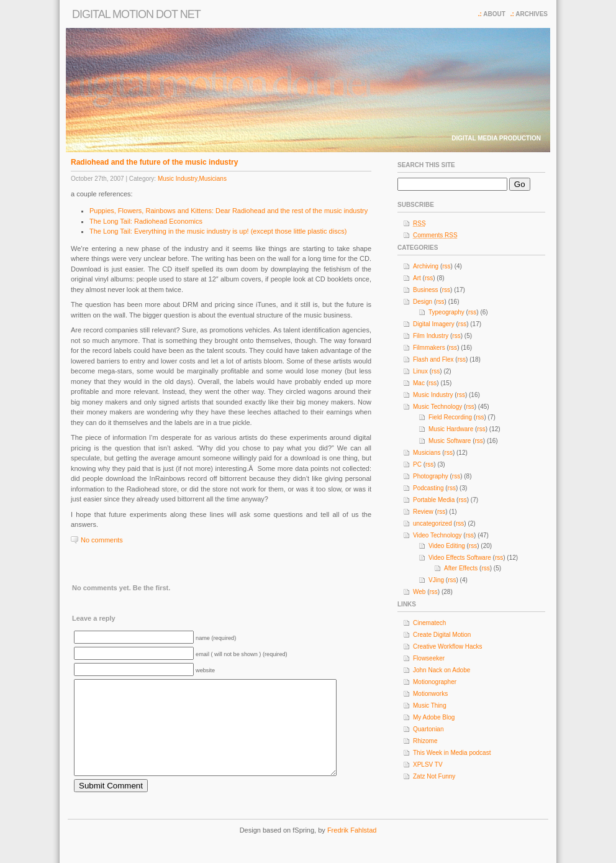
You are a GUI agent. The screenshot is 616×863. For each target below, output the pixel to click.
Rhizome (425, 741)
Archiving (426, 266)
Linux (420, 371)
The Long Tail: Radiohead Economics (146, 221)
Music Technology (437, 407)
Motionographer (435, 682)
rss (446, 266)
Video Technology (437, 535)
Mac (419, 383)
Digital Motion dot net (136, 14)
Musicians (212, 179)
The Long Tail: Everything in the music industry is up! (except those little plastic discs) (218, 231)
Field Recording (450, 417)
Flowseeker (429, 658)
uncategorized (433, 523)
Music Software (450, 441)
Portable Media (434, 500)
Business (426, 290)
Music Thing (430, 705)
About (494, 14)
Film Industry (431, 336)
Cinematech (429, 623)
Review (423, 512)
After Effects (461, 568)
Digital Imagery (434, 324)
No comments (102, 540)
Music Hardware (451, 429)
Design (423, 302)
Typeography (446, 312)
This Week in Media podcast (452, 753)
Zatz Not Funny (434, 776)
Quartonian (428, 729)
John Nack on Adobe (442, 670)
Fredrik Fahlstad (352, 849)
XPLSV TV (428, 765)
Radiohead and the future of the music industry (154, 162)
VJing (436, 580)
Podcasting (428, 488)
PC (417, 464)
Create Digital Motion (442, 635)
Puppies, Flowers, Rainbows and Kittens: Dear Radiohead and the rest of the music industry (229, 211)
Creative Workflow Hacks (448, 646)
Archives (532, 14)
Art (417, 278)
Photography (431, 476)
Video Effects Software (460, 558)
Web (419, 592)
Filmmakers (429, 348)
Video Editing (447, 546)
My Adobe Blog (434, 717)
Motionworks (430, 694)
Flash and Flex (433, 359)
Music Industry (178, 179)
